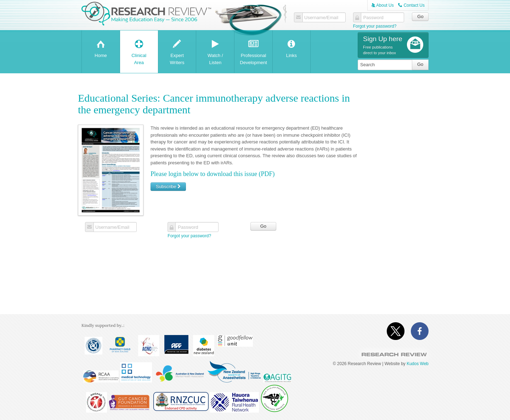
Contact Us (411, 5)
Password (373, 18)
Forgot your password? (375, 26)
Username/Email (321, 18)
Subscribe (168, 186)
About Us (382, 5)
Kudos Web (418, 364)
